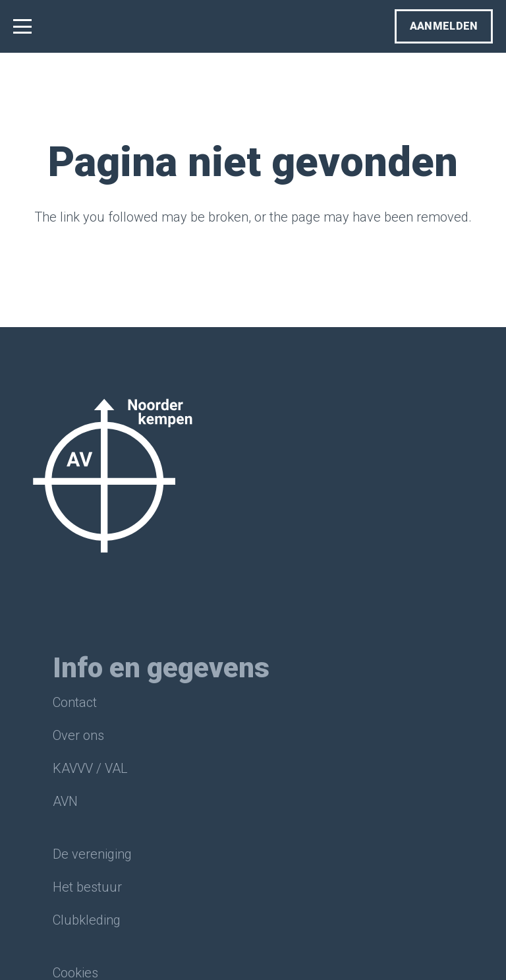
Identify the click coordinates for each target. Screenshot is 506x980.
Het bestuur (87, 887)
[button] (22, 26)
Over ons (78, 735)
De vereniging (92, 854)
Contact (75, 702)
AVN (65, 801)
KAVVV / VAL (90, 768)
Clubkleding (87, 920)
